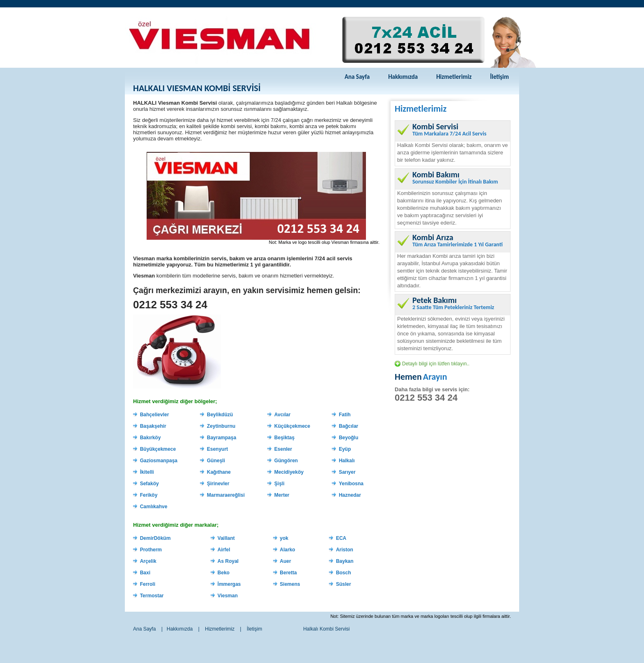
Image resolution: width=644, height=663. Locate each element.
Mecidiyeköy (289, 472)
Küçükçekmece (292, 426)
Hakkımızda (403, 77)
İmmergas (229, 584)
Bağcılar (348, 426)
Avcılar (283, 415)
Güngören (286, 461)
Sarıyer (347, 472)
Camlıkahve (154, 507)
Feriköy (149, 495)
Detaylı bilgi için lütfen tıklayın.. (436, 364)
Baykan (345, 561)
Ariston (345, 550)
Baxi (145, 573)
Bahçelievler (155, 415)
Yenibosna (351, 484)
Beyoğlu (348, 438)
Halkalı (347, 461)
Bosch (344, 573)
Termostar (152, 596)
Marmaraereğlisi (226, 495)
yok (284, 538)
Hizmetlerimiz (454, 77)
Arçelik (148, 561)
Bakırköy (151, 438)
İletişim (499, 77)
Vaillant (226, 538)
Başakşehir (153, 426)
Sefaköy (149, 484)
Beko (224, 573)
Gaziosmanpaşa (159, 461)
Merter (282, 495)
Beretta (288, 573)
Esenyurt (217, 449)
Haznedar (350, 495)
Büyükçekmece (158, 449)
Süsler (344, 584)
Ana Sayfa (357, 77)
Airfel (224, 550)
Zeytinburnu (221, 426)
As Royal (228, 561)
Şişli (279, 484)
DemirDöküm (155, 538)
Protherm (151, 550)
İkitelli (147, 472)
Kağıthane (219, 472)
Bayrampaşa (222, 438)
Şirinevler (218, 484)
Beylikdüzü (220, 415)
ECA (341, 538)
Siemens (290, 584)
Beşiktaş (284, 438)
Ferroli (148, 584)
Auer (285, 561)
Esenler (283, 449)
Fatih (345, 415)
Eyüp (345, 449)
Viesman (228, 596)
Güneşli (216, 461)
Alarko (287, 550)
